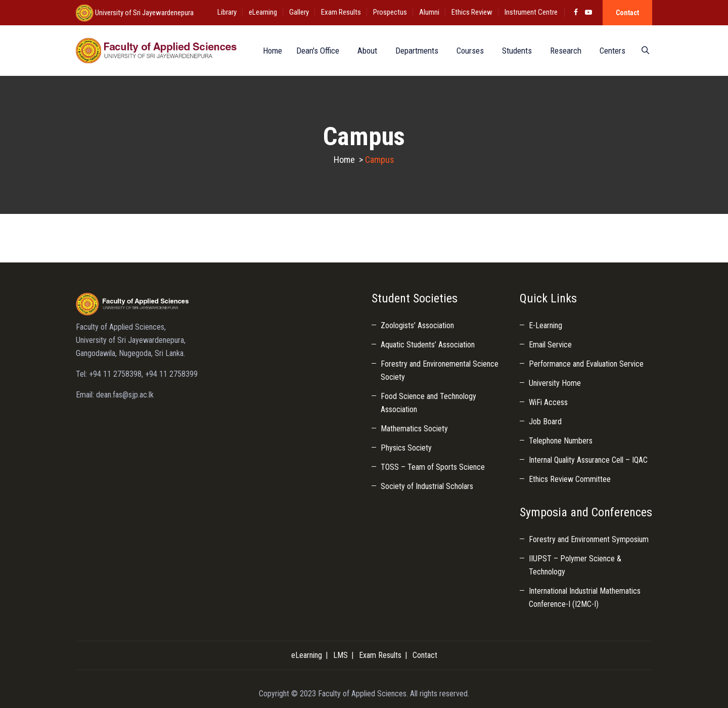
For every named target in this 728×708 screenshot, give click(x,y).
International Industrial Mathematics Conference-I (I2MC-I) (585, 598)
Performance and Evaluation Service (586, 364)
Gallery (299, 12)
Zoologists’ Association (417, 325)
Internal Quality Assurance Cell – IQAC (588, 460)
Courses (468, 51)
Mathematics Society (414, 429)
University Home (555, 383)
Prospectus (390, 12)
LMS (340, 655)
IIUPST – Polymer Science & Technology (575, 565)
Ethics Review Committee (570, 479)
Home (268, 51)
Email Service (550, 345)
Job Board (545, 422)
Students (515, 51)
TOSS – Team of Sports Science (433, 467)
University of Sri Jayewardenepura (144, 13)
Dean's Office (316, 51)
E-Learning (545, 325)
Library (227, 12)
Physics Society (406, 448)
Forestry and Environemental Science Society (440, 370)
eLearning (263, 12)
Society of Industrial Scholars (427, 486)
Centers (610, 51)
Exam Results (341, 12)
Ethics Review (472, 12)
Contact (627, 13)
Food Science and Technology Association (428, 403)
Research (564, 51)
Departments (415, 51)
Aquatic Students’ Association (428, 345)
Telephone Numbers (561, 441)
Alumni (429, 12)
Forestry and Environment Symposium (589, 539)
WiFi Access (548, 402)
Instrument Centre (531, 12)
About (365, 51)
